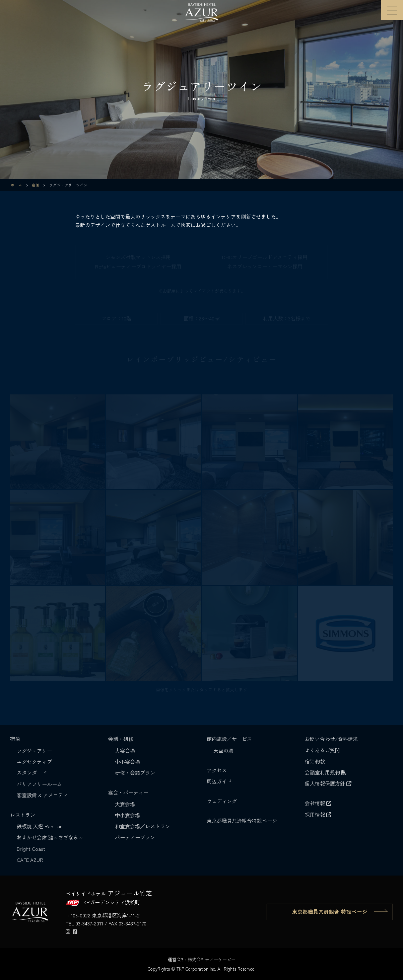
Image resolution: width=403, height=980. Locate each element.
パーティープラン (135, 837)
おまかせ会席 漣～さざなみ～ (50, 837)
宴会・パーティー (129, 792)
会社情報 (318, 803)
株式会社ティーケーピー (212, 959)
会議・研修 (121, 739)
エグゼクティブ (34, 762)
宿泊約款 (315, 761)
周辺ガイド (219, 781)
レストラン (23, 815)
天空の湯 (223, 750)
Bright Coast (31, 849)
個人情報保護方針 (328, 783)
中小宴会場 (127, 762)
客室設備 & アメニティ (42, 795)
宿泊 (16, 739)
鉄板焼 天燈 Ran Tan (40, 826)
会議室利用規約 (326, 772)
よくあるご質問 (322, 750)
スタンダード (32, 773)
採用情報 (318, 814)
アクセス (217, 770)
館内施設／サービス (230, 739)
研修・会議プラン (135, 773)
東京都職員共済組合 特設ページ (330, 912)
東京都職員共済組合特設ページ (242, 820)
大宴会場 (125, 750)
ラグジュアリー (34, 750)
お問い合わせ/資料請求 (331, 739)
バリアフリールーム (39, 784)
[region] (202, 90)
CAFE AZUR (30, 860)
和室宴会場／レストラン (143, 826)
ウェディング (222, 801)
